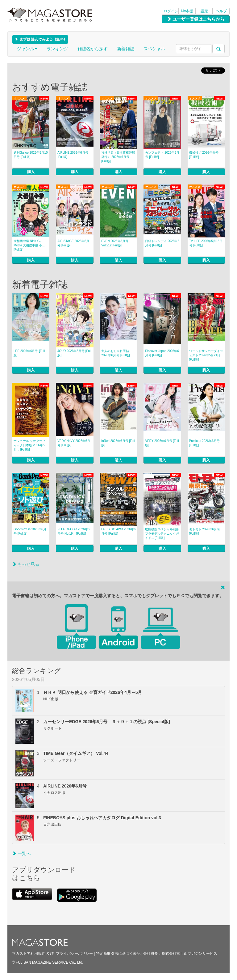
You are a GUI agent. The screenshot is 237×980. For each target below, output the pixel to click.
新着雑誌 (126, 49)
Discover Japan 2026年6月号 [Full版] (162, 353)
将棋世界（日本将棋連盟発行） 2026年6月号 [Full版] (118, 157)
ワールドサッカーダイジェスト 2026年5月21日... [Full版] (206, 355)
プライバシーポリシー (74, 954)
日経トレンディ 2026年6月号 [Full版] (162, 243)
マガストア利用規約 (29, 954)
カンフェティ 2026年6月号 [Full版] (162, 155)
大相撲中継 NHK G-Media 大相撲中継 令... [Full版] (29, 245)
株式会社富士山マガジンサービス (189, 954)
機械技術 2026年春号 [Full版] (204, 155)
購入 (31, 172)
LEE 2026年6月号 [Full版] (29, 353)
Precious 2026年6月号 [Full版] (205, 443)
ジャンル (27, 49)
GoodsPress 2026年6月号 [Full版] (30, 531)
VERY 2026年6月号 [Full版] (162, 443)
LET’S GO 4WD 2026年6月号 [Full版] (118, 531)
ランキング (57, 49)
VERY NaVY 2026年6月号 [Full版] (74, 443)
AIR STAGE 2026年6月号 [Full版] (73, 243)
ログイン (171, 11)
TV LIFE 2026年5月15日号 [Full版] (206, 243)
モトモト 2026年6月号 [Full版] (205, 531)
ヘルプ (221, 11)
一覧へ (21, 853)
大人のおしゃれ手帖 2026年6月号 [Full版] (115, 353)
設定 (204, 11)
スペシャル (154, 49)
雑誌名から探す (93, 49)
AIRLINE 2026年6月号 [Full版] (73, 155)
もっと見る (26, 564)
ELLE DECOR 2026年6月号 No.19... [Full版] (73, 531)
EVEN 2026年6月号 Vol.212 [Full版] (115, 243)
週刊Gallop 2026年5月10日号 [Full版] (31, 155)
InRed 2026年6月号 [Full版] (118, 443)
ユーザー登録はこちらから (196, 19)
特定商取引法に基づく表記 (118, 954)
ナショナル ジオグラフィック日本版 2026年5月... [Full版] (29, 445)
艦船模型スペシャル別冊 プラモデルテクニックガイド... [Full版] (162, 534)
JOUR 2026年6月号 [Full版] (74, 353)
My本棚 (187, 11)
